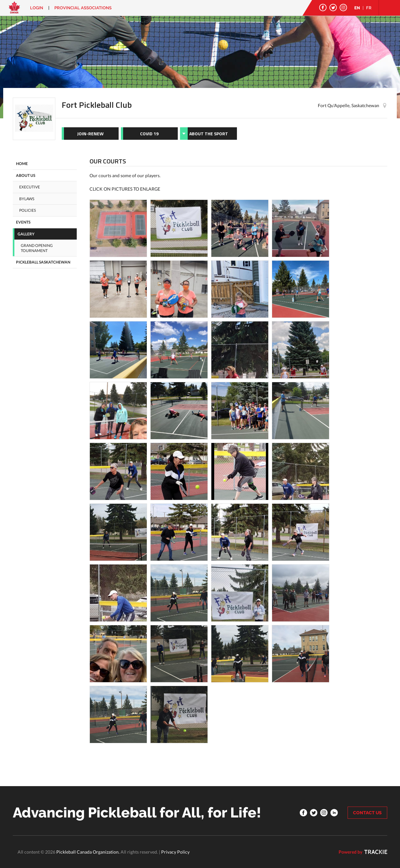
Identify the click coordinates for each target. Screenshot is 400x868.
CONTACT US (367, 813)
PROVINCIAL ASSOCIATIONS (83, 8)
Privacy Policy (175, 852)
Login (37, 8)
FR (369, 8)
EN (357, 8)
